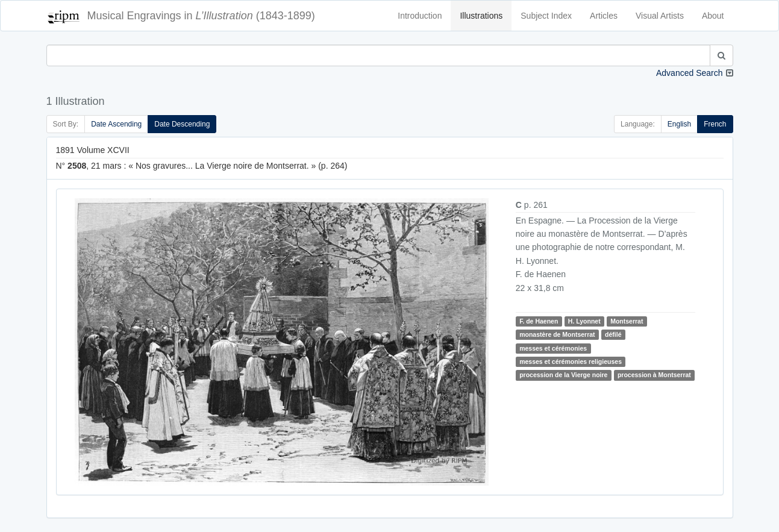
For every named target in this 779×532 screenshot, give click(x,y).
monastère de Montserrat (557, 334)
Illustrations (481, 16)
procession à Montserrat (654, 375)
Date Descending (182, 124)
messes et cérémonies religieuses (571, 361)
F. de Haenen (539, 321)
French (715, 124)
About (713, 16)
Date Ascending (116, 124)
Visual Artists (660, 16)
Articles (604, 16)
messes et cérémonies (553, 348)
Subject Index (546, 16)
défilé (613, 334)
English (679, 124)
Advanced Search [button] (690, 73)
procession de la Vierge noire (563, 375)
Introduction (420, 16)
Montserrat (627, 321)
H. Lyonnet (584, 321)
